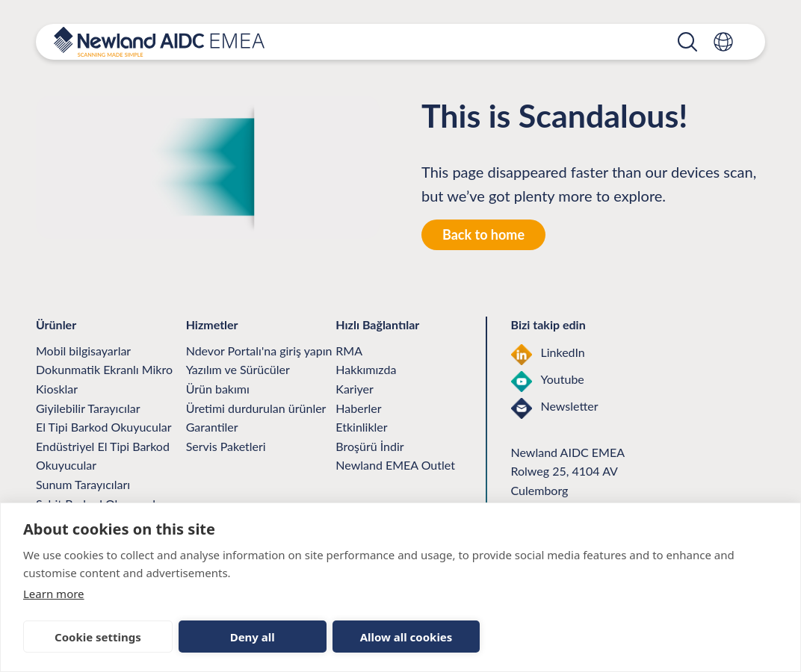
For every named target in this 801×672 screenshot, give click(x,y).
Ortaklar (511, 51)
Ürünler (338, 51)
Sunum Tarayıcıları (83, 484)
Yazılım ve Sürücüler (238, 369)
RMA (349, 351)
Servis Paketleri (226, 446)
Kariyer (354, 389)
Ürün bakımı (218, 389)
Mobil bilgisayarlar (83, 351)
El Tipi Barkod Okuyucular (103, 427)
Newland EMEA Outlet (395, 465)
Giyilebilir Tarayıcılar (88, 408)
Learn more (54, 594)
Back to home (483, 234)
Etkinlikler (361, 427)
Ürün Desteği (424, 51)
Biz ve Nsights (601, 51)
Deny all (253, 637)
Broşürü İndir (369, 446)
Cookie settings (98, 637)
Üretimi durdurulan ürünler (256, 408)
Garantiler (212, 427)
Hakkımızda (366, 369)
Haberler (358, 408)
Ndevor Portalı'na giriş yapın (259, 351)
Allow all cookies (406, 637)
